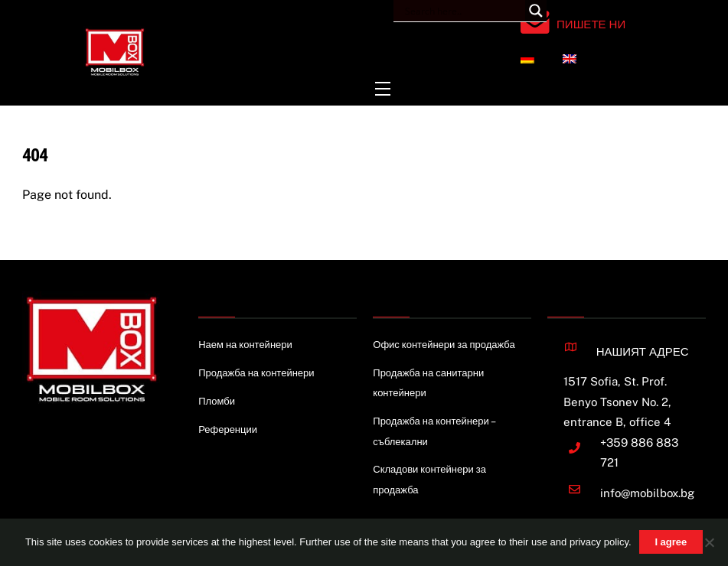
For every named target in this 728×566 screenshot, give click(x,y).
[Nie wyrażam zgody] (709, 542)
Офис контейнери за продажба (444, 345)
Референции (228, 429)
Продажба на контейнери (256, 373)
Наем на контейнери (245, 345)
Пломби (217, 401)
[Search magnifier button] (536, 11)
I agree (671, 542)
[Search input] (463, 11)
